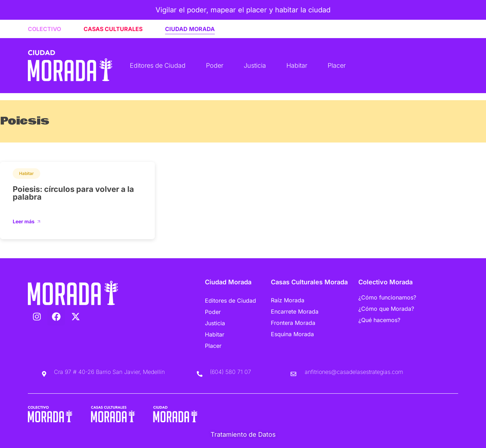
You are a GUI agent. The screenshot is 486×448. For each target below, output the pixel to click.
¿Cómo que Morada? (386, 309)
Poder (215, 65)
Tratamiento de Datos (243, 434)
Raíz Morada (288, 300)
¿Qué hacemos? (379, 320)
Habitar (297, 65)
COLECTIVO (44, 29)
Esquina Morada (292, 334)
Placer (337, 65)
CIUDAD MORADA (190, 29)
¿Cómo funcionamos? (387, 297)
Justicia (255, 65)
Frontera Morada (293, 323)
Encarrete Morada (295, 311)
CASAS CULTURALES (113, 29)
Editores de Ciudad (158, 65)
